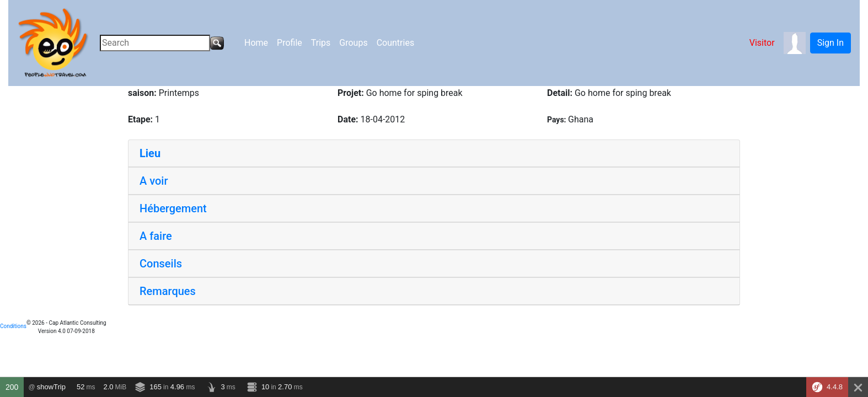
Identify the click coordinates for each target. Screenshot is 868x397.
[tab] (434, 154)
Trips (321, 43)
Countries (395, 43)
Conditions (13, 326)
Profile (290, 43)
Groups (353, 43)
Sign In (831, 43)
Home (256, 43)
